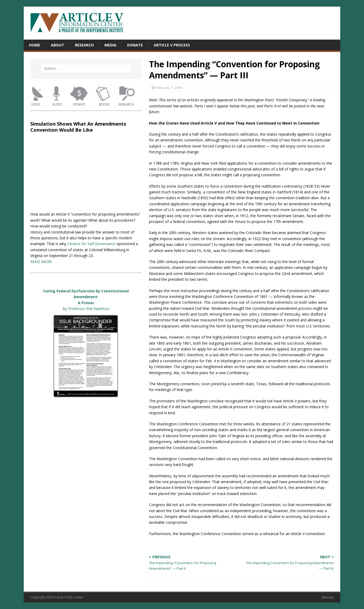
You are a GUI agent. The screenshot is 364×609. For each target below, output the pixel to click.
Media (110, 45)
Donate (135, 45)
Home (35, 45)
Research (84, 45)
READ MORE (41, 262)
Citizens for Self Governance (91, 244)
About (58, 45)
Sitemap (328, 597)
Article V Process (172, 45)
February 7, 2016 (169, 88)
